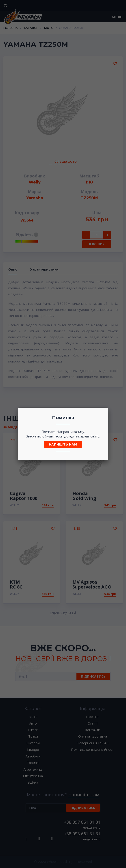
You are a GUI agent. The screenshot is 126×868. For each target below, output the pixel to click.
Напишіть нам (63, 444)
